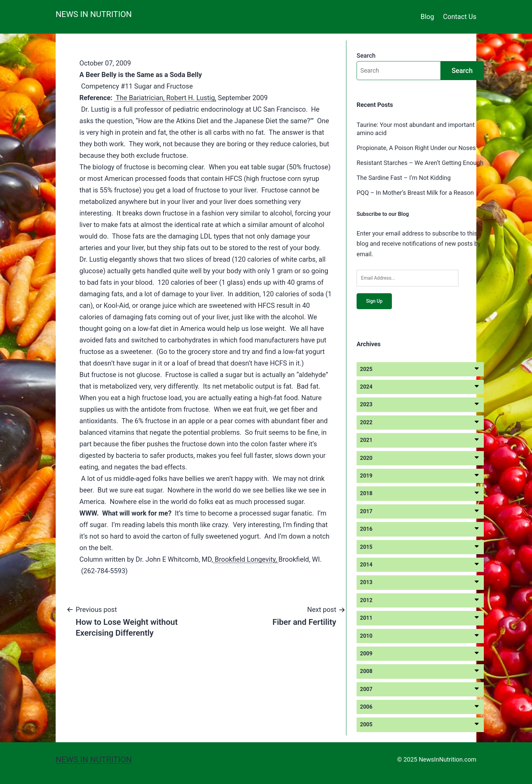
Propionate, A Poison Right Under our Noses (416, 148)
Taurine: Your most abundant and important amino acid (416, 129)
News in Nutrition (94, 14)
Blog (427, 17)
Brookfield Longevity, (246, 559)
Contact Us (460, 17)
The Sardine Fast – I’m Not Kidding (404, 178)
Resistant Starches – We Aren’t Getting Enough (420, 163)
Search (366, 55)
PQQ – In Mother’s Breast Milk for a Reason (415, 193)
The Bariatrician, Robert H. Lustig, (165, 98)
